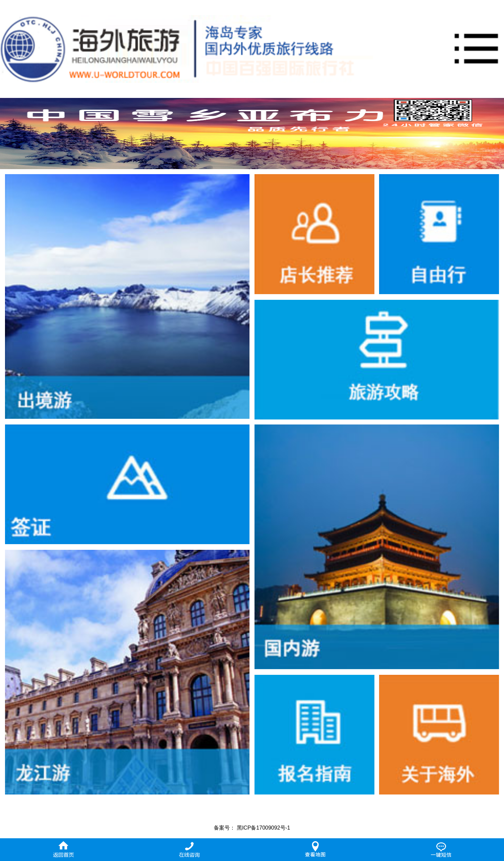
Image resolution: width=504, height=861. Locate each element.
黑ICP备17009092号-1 (264, 828)
